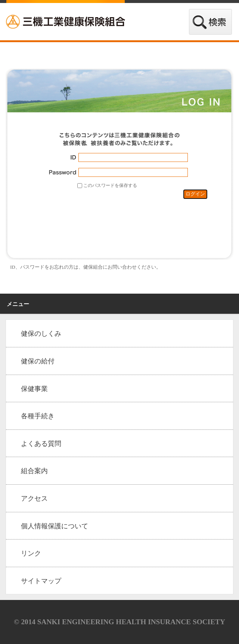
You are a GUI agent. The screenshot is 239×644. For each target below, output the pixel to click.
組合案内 (34, 471)
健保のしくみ (41, 334)
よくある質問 (41, 444)
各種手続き (38, 416)
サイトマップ (41, 581)
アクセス (34, 498)
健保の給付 (38, 361)
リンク (31, 553)
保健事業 (34, 389)
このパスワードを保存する (110, 185)
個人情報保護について (55, 526)
